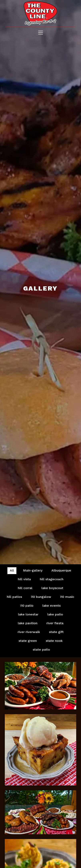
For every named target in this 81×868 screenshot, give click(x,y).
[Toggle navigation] (41, 33)
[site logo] (40, 14)
